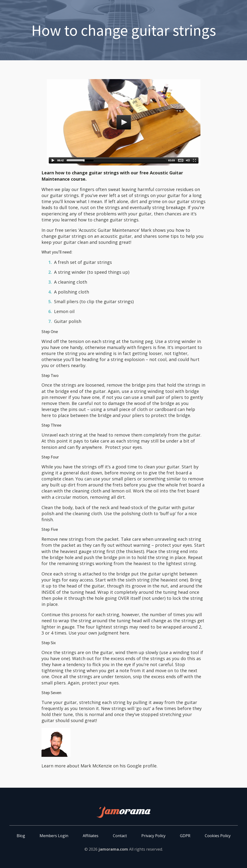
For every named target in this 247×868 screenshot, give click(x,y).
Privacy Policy (153, 836)
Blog (21, 836)
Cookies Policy (218, 836)
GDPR (185, 836)
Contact (120, 836)
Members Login (54, 836)
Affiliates (91, 836)
